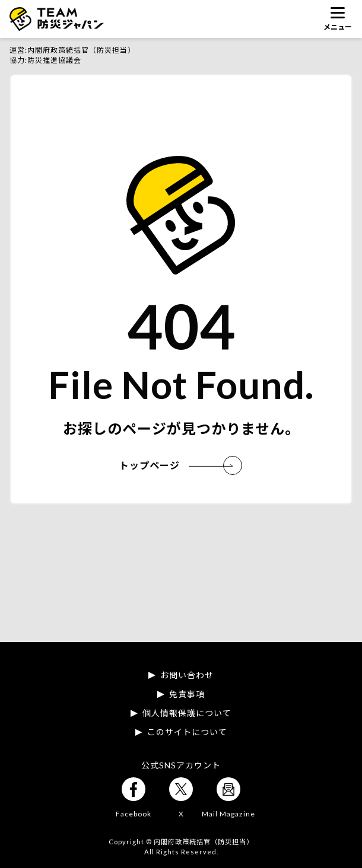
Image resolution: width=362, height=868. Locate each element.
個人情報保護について (187, 713)
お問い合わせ (187, 675)
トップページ (176, 465)
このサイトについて (187, 732)
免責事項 (187, 694)
